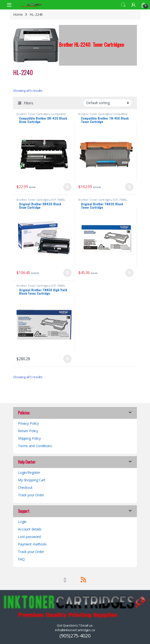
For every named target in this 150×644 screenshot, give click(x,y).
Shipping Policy (29, 438)
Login (22, 522)
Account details (30, 529)
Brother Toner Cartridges (33, 114)
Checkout (25, 487)
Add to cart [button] (67, 187)
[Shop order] (108, 103)
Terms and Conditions (35, 446)
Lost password (29, 537)
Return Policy (28, 431)
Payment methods (32, 544)
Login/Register (29, 472)
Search (123, 5)
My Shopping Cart (32, 480)
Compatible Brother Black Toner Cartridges (41, 115)
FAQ (21, 559)
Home (18, 14)
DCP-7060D (58, 200)
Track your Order (31, 495)
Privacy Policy (28, 423)
